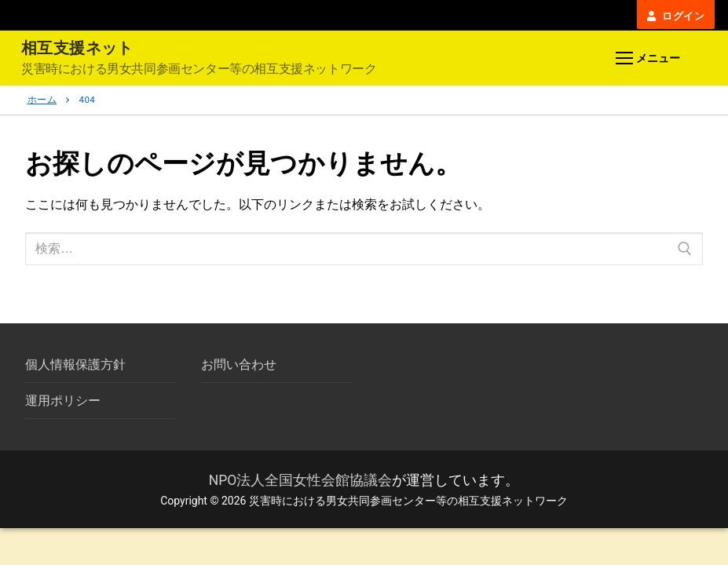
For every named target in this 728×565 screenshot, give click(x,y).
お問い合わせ (239, 365)
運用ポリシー (63, 401)
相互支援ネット (77, 48)
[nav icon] (648, 59)
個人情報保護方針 (75, 365)
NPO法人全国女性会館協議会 (301, 480)
